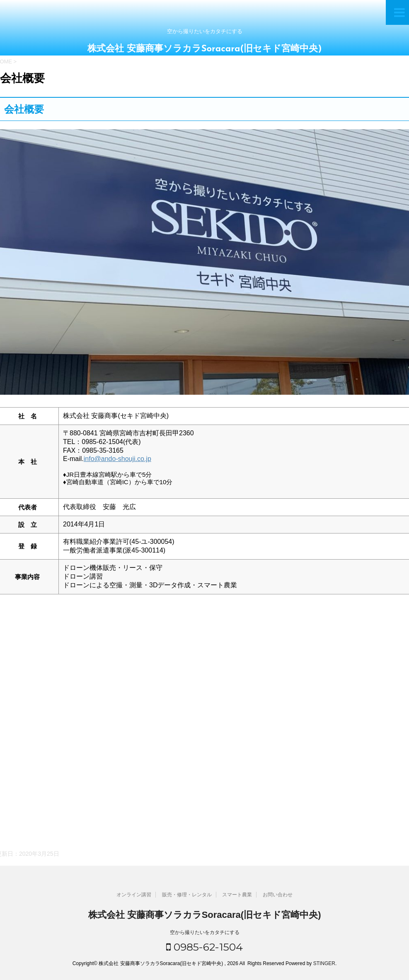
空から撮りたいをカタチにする (205, 932)
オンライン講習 (134, 895)
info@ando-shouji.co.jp (117, 459)
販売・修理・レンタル (187, 895)
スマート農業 (237, 895)
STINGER (324, 963)
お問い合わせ (278, 895)
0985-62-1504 (204, 947)
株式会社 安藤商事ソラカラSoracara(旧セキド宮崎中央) (205, 49)
